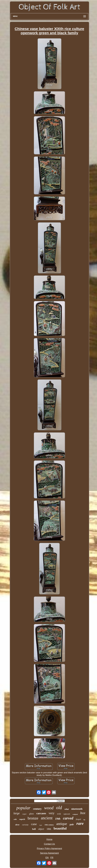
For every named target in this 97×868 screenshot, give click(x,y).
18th (49, 829)
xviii (59, 814)
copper (24, 814)
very (52, 813)
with (15, 819)
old (59, 808)
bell (34, 829)
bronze (33, 818)
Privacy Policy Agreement (49, 848)
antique (62, 824)
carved (68, 818)
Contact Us (49, 844)
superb (22, 819)
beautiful (60, 828)
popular (23, 808)
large (17, 813)
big (84, 820)
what (67, 809)
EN (47, 858)
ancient (47, 818)
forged (78, 819)
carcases (41, 813)
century (37, 809)
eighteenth (67, 814)
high (41, 825)
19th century (49, 825)
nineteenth (77, 809)
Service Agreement (49, 853)
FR (52, 858)
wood (49, 808)
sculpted (75, 814)
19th (58, 819)
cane (34, 824)
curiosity (25, 825)
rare (80, 823)
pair (72, 824)
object (41, 829)
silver (17, 825)
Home (49, 839)
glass (31, 814)
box (83, 813)
